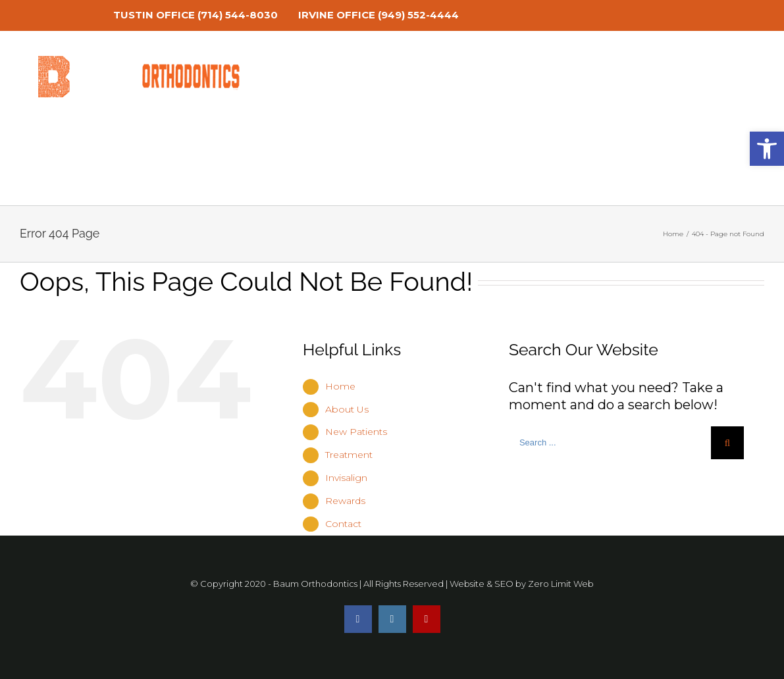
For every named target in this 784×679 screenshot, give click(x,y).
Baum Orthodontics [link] (315, 584)
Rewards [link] (345, 501)
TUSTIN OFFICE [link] (154, 15)
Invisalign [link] (346, 478)
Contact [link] (343, 524)
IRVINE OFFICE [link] (337, 15)
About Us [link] (347, 409)
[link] (29, 15)
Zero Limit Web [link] (561, 584)
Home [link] (340, 386)
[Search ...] (610, 443)
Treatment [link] (349, 455)
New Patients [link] (356, 432)
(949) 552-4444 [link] (418, 15)
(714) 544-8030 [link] (238, 15)
